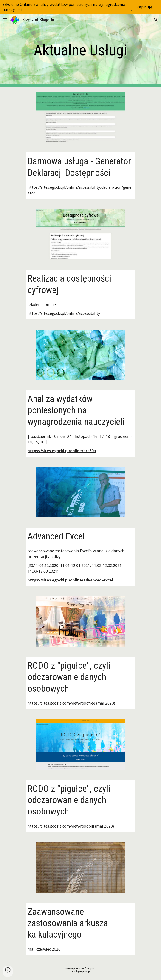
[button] (5, 20)
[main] (80, 50)
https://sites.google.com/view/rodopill (61, 826)
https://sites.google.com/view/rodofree (61, 703)
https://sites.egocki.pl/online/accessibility (64, 313)
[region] (80, 7)
